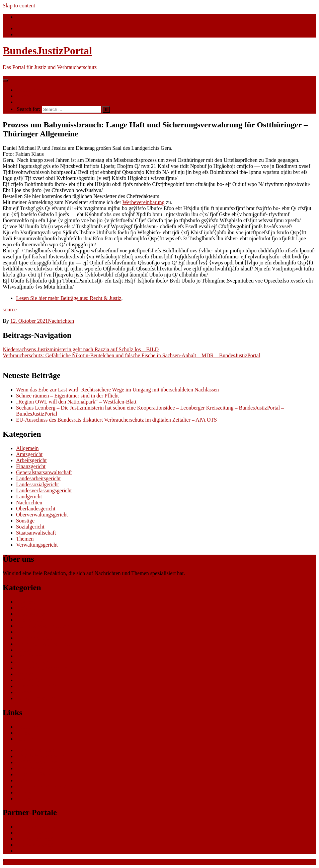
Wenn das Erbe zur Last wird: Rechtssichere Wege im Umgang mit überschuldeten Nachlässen (117, 390)
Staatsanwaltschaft (36, 533)
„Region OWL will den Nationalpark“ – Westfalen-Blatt (76, 402)
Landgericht (29, 497)
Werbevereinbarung (144, 202)
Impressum (28, 798)
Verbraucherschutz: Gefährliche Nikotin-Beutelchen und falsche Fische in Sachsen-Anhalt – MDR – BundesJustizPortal (131, 355)
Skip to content (19, 6)
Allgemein (27, 448)
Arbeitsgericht (31, 460)
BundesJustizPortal (47, 51)
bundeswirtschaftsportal (42, 851)
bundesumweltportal (38, 833)
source (10, 309)
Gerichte (25, 739)
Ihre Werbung (31, 102)
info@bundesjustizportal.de (47, 17)
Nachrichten (29, 90)
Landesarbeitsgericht (38, 478)
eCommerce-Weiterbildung (45, 786)
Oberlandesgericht (36, 509)
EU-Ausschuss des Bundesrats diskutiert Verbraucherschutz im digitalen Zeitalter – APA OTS (116, 420)
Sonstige (25, 521)
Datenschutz (29, 792)
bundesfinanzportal (37, 839)
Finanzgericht (31, 466)
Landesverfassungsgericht (44, 490)
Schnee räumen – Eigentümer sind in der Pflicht (67, 396)
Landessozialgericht (37, 484)
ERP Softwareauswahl (40, 762)
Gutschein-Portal (34, 774)
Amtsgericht (29, 454)
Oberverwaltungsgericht (42, 515)
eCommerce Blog (35, 750)
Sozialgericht (30, 527)
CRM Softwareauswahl (41, 756)
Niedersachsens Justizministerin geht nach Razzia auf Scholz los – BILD (81, 349)
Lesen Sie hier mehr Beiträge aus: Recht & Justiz (69, 298)
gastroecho (28, 780)
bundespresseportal (37, 845)
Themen (25, 96)
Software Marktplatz (38, 768)
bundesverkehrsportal (39, 827)
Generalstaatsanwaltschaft (44, 472)
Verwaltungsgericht (37, 545)
